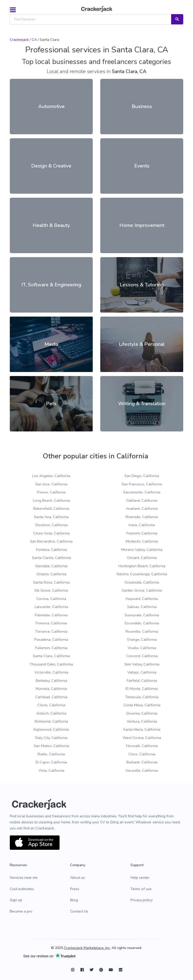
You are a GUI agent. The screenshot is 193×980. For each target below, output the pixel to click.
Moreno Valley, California (142, 550)
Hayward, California (142, 599)
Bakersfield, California (51, 509)
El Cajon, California (51, 762)
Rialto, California (51, 754)
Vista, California (51, 770)
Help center (140, 877)
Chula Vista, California (51, 533)
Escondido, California (142, 623)
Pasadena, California (51, 639)
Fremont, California (142, 533)
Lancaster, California (51, 607)
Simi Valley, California (142, 664)
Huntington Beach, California (142, 566)
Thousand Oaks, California (51, 664)
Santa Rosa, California (51, 582)
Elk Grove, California (51, 590)
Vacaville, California (142, 770)
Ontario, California (51, 574)
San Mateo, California (51, 746)
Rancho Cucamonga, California (142, 574)
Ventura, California (142, 721)
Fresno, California (51, 492)
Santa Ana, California (51, 517)
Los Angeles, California (51, 476)
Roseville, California (142, 631)
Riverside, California (142, 517)
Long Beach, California (51, 500)
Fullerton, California (51, 648)
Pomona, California (51, 623)
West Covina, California (142, 738)
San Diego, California (142, 476)
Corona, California (51, 599)
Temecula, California (142, 697)
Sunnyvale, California (142, 615)
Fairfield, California (142, 681)
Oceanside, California (142, 582)
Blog (74, 900)
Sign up (16, 900)
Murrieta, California (51, 689)
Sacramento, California (142, 492)
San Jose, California (51, 484)
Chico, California (142, 754)
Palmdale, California (51, 615)
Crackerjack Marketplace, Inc (87, 948)
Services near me (24, 877)
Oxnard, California (142, 558)
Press (75, 889)
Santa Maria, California (142, 729)
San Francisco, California (142, 484)
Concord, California (142, 656)
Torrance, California (51, 631)
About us (78, 877)
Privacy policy (141, 900)
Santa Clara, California (51, 656)
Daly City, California (51, 738)
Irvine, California (142, 525)
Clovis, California (51, 705)
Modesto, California (142, 541)
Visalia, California (142, 648)
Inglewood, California (51, 729)
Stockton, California (51, 525)
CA (34, 40)
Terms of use (141, 889)
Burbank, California (142, 762)
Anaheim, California (142, 509)
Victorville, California (51, 672)
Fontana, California (51, 550)
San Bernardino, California (51, 541)
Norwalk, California (142, 746)
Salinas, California (142, 607)
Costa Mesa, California (142, 705)
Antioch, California (51, 713)
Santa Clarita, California (51, 558)
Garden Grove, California (142, 590)
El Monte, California (142, 689)
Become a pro (21, 911)
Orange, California (142, 639)
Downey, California (142, 713)
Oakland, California (142, 500)
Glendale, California (51, 566)
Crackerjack (19, 40)
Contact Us (79, 911)
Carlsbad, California (51, 697)
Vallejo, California (142, 672)
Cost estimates (22, 889)
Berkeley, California (51, 681)
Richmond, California (51, 721)
